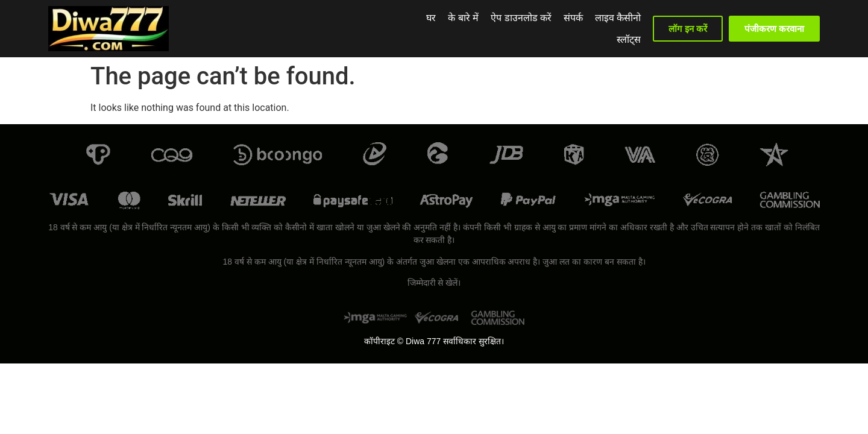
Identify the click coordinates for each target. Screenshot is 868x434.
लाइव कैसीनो (582, 29)
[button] (687, 29)
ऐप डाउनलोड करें (485, 29)
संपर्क (537, 29)
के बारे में (427, 29)
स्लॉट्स (629, 29)
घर (395, 29)
